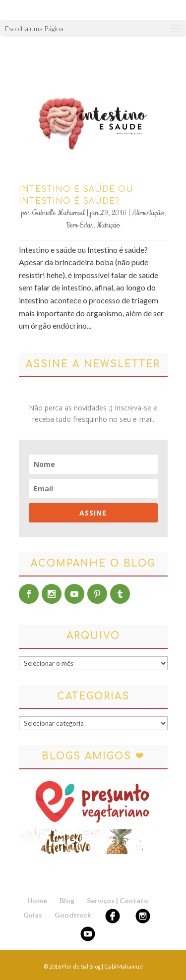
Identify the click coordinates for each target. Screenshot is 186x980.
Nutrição (108, 226)
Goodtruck (73, 915)
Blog (67, 900)
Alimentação (148, 213)
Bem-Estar (80, 226)
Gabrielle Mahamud (59, 213)
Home (37, 900)
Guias (33, 915)
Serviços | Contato (118, 900)
